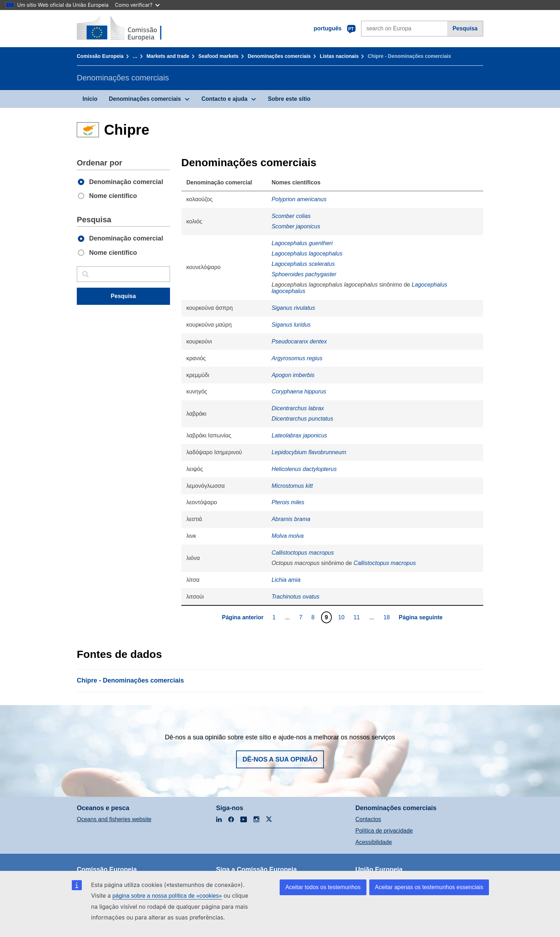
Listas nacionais (339, 56)
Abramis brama (291, 519)
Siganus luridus (291, 325)
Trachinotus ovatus (295, 597)
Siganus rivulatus (293, 308)
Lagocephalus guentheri (302, 243)
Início (90, 99)
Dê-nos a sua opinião (280, 759)
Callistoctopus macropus (302, 553)
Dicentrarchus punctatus (302, 419)
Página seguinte (421, 617)
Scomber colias (291, 216)
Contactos (368, 819)
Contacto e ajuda (224, 99)
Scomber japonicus (296, 226)
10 (342, 617)
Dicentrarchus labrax (298, 408)
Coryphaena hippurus (299, 391)
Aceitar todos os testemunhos (323, 887)
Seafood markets (218, 56)
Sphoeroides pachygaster (304, 274)
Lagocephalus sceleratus (303, 264)
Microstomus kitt (292, 486)
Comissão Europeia (100, 56)
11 (358, 617)
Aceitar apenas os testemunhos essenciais (429, 887)
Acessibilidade (374, 842)
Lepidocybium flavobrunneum (309, 452)
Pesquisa (465, 28)
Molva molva (287, 536)
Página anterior (242, 617)
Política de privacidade (384, 831)
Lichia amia (286, 580)
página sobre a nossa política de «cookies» (167, 896)
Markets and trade (168, 56)
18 (388, 617)
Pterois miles (288, 502)
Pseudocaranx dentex (299, 341)
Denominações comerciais (279, 56)
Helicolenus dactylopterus (304, 469)
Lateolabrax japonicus (299, 435)
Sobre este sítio (289, 99)
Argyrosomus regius (297, 358)
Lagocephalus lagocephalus (307, 254)
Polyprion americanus (299, 199)
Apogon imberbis (293, 375)
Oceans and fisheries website (114, 819)
